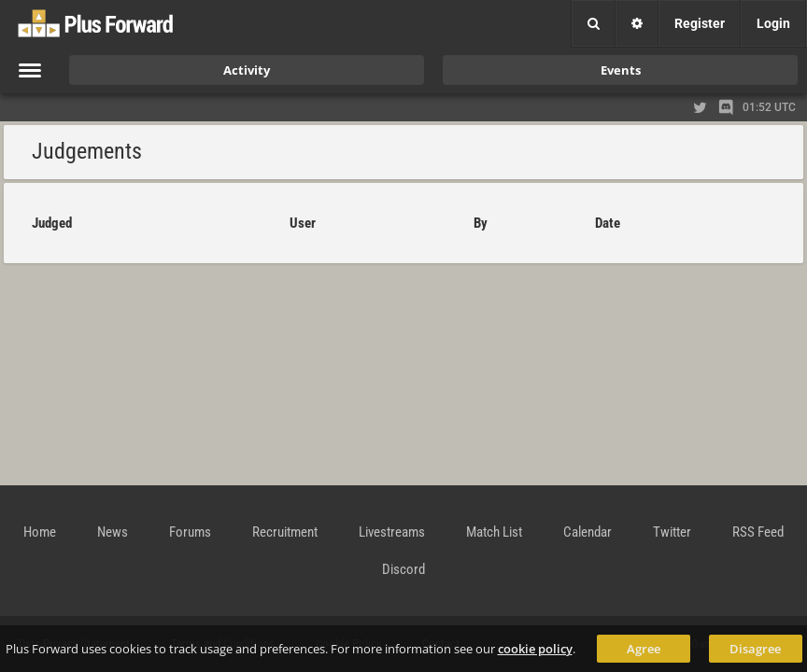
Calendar (588, 532)
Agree (644, 649)
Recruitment (285, 532)
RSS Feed (758, 532)
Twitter (672, 532)
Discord (403, 569)
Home (40, 532)
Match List (494, 532)
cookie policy (535, 649)
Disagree (755, 649)
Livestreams (392, 532)
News (113, 532)
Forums (190, 532)
